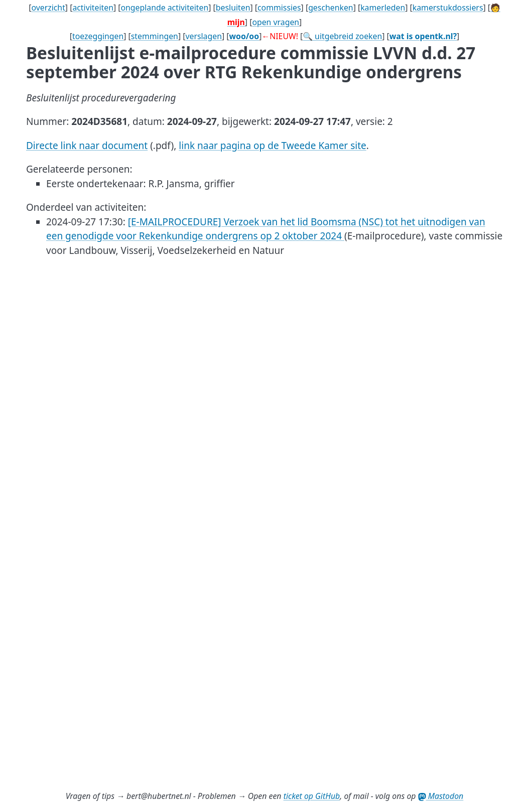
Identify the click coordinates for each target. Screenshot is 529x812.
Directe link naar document (87, 146)
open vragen (276, 22)
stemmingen (155, 36)
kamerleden (383, 8)
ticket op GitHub (312, 796)
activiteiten (93, 8)
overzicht (48, 8)
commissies (279, 8)
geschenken (331, 8)
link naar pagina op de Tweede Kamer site (272, 146)
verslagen (204, 36)
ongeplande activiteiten (164, 8)
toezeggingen (98, 36)
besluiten (233, 8)
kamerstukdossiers (448, 8)
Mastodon (441, 796)
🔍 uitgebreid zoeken (342, 36)
